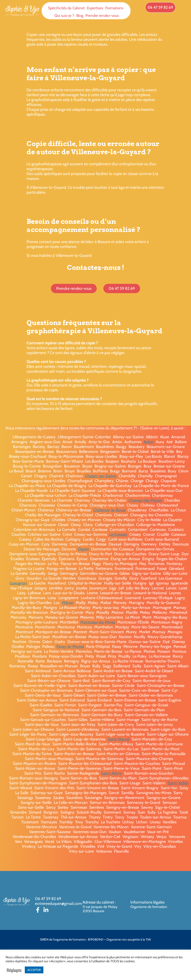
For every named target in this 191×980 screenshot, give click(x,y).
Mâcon (68, 603)
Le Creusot (118, 534)
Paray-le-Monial (70, 647)
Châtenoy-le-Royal (109, 510)
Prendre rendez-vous (102, 16)
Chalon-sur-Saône (101, 476)
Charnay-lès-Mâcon (145, 500)
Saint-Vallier (178, 783)
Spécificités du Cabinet (66, 8)
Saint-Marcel (119, 739)
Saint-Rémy (111, 773)
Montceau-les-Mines (98, 622)
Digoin (83, 549)
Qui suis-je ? (64, 16)
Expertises (95, 8)
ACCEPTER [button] (34, 970)
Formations (114, 8)
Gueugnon (18, 583)
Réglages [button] (14, 970)
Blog (80, 16)
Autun (149, 442)
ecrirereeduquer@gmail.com (58, 904)
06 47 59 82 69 (48, 899)
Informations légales (147, 902)
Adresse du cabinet (99, 902)
